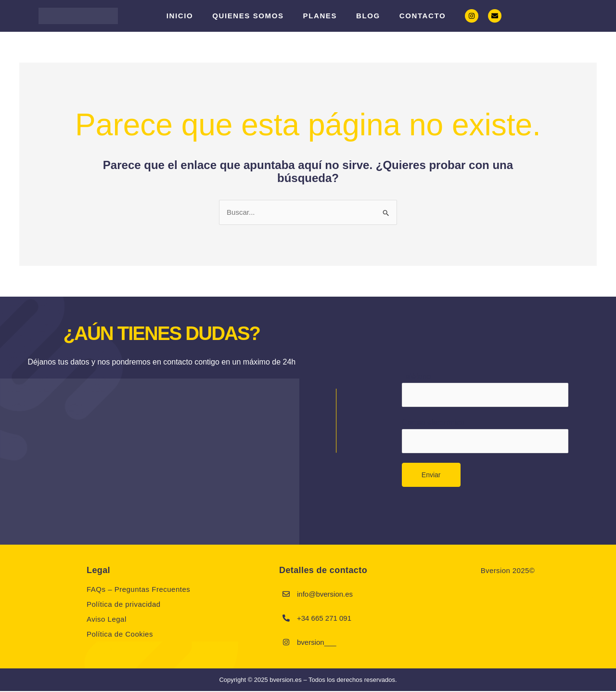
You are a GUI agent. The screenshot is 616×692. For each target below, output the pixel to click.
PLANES (320, 16)
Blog (368, 16)
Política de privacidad (124, 605)
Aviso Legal (107, 620)
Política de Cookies (120, 635)
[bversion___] (286, 643)
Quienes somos (248, 16)
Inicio (180, 16)
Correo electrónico (485, 437)
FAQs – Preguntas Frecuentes (138, 590)
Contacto (423, 16)
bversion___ (317, 643)
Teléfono (485, 389)
